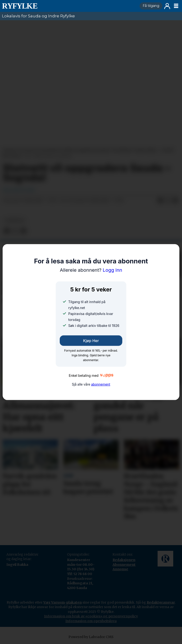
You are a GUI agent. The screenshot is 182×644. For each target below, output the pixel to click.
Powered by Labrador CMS (91, 637)
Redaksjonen (124, 560)
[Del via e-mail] (175, 201)
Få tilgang (151, 6)
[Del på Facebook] (160, 201)
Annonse (120, 569)
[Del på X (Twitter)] (168, 201)
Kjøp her (91, 341)
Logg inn (167, 6)
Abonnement (124, 565)
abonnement (100, 384)
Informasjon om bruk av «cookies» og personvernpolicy (91, 616)
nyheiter (14, 220)
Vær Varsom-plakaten (63, 602)
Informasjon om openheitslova (91, 621)
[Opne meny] (176, 6)
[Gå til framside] (69, 6)
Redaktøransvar (161, 602)
